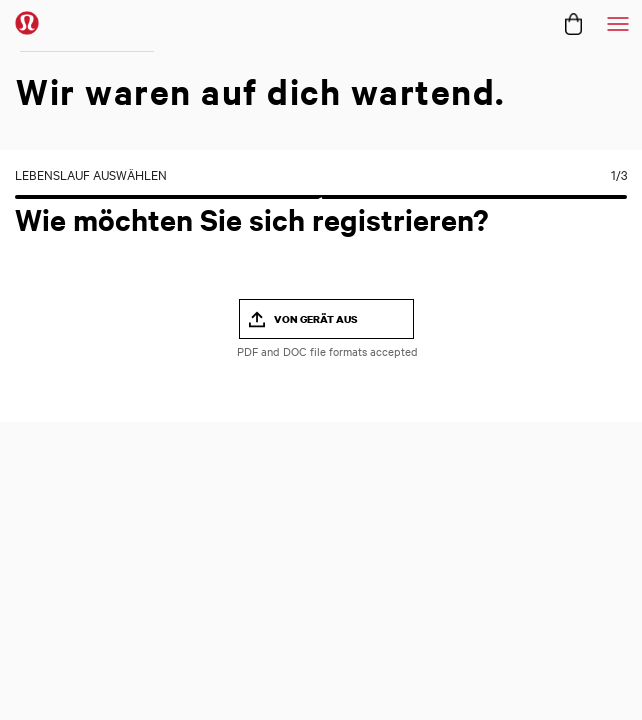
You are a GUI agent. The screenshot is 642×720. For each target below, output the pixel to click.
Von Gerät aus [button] (316, 319)
